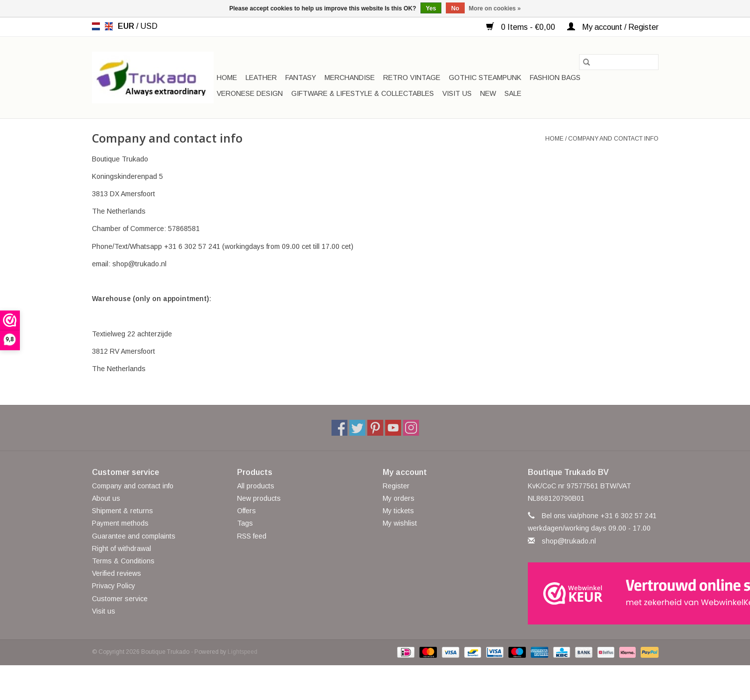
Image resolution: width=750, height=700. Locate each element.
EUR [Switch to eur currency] (127, 26)
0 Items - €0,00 (522, 27)
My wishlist (400, 523)
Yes (431, 8)
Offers (247, 511)
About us (106, 498)
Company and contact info (613, 139)
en (109, 26)
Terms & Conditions (123, 561)
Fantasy (301, 78)
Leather (261, 78)
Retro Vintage (412, 78)
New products (259, 498)
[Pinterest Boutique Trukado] (375, 428)
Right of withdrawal (122, 548)
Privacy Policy (114, 586)
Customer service (120, 599)
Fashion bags (555, 78)
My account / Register (613, 27)
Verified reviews (117, 573)
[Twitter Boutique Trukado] (357, 428)
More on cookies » (495, 8)
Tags (245, 523)
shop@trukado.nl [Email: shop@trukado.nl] (569, 541)
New (488, 93)
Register (396, 486)
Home (227, 78)
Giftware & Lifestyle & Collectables (363, 93)
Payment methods (120, 523)
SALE (513, 93)
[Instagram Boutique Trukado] (411, 428)
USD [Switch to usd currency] (149, 26)
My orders (399, 498)
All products (256, 486)
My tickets (398, 511)
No (455, 8)
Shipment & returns (123, 511)
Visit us (457, 93)
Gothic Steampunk (485, 78)
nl (96, 26)
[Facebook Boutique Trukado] (339, 428)
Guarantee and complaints (134, 536)
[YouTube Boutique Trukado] (393, 428)
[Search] (619, 62)
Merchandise (350, 78)
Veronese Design (250, 93)
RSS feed (252, 536)
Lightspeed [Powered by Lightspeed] (243, 652)
